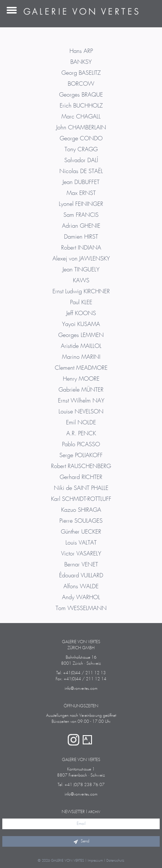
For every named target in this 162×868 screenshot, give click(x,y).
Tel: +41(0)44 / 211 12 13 (81, 673)
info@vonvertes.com (81, 689)
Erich (81, 106)
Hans (81, 51)
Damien (81, 237)
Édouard (81, 576)
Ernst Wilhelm (81, 401)
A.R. (81, 434)
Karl (81, 499)
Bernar (81, 565)
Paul (81, 302)
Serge (81, 455)
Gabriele (81, 390)
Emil (81, 423)
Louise (81, 412)
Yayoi (81, 324)
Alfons (81, 587)
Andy (81, 597)
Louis (81, 543)
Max (81, 193)
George (81, 139)
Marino (81, 357)
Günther (81, 532)
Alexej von (81, 259)
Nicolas (81, 171)
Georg (81, 73)
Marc (81, 117)
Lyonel (81, 204)
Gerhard (81, 477)
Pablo (81, 444)
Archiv (94, 812)
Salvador (81, 160)
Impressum (95, 861)
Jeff (81, 313)
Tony (81, 150)
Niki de (81, 488)
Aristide (81, 346)
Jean (81, 182)
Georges (81, 95)
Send (81, 841)
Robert (81, 248)
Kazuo (81, 510)
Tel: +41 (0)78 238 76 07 (81, 785)
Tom (81, 608)
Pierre (81, 521)
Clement (81, 368)
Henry (81, 379)
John (81, 128)
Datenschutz (115, 861)
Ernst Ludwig (81, 292)
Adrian (81, 226)
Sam (81, 215)
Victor (81, 554)
